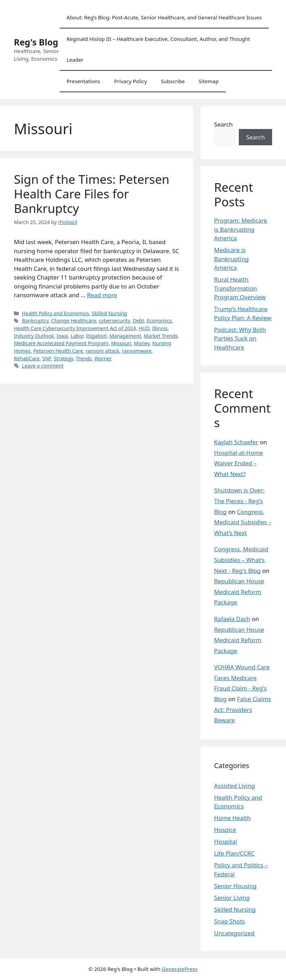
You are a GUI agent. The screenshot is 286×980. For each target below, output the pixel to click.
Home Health (233, 818)
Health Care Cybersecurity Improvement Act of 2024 (75, 328)
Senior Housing (235, 886)
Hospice (225, 830)
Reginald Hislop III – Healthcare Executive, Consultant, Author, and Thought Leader (158, 49)
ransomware (137, 351)
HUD (144, 328)
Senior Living (232, 898)
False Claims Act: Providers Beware (243, 710)
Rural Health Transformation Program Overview (240, 288)
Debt (138, 321)
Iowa (62, 336)
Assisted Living (235, 786)
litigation (96, 336)
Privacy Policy (131, 81)
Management (125, 336)
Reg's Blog (36, 42)
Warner (103, 358)
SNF (47, 358)
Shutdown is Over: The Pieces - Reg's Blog (239, 501)
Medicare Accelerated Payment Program (61, 343)
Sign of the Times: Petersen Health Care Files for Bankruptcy (92, 194)
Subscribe (173, 81)
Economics (159, 321)
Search (224, 124)
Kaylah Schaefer (236, 442)
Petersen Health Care (58, 351)
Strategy (64, 358)
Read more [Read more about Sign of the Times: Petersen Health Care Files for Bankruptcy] (102, 295)
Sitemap (209, 81)
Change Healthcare (74, 321)
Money (142, 343)
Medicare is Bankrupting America (232, 259)
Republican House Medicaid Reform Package (239, 592)
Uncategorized (234, 933)
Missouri (121, 343)
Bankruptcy (35, 321)
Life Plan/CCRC (234, 853)
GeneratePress (180, 969)
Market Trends (161, 336)
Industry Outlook (34, 336)
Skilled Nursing (109, 313)
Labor (77, 336)
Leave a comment (43, 366)
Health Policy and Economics (56, 313)
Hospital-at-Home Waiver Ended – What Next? (239, 463)
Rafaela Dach (232, 619)
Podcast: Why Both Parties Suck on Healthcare (240, 338)
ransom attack (103, 351)
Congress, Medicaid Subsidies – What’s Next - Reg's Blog (241, 560)
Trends (84, 358)
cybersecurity (115, 321)
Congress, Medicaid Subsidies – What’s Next (243, 522)
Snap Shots (230, 921)
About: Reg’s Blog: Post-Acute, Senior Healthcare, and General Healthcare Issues (164, 17)
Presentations (83, 81)
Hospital (226, 841)
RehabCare (27, 358)
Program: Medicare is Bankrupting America (241, 229)
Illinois (160, 328)
